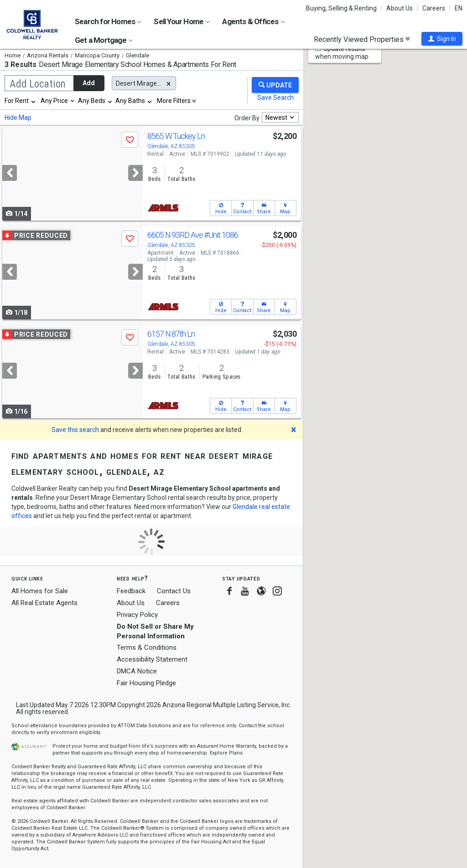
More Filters (174, 101)
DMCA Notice (137, 671)
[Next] (135, 173)
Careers (434, 8)
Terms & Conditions (147, 647)
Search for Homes (108, 21)
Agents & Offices (253, 21)
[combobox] (21, 101)
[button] (442, 39)
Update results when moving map (342, 53)
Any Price (54, 101)
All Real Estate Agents (44, 603)
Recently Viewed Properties (362, 39)
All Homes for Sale (40, 591)
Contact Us (174, 591)
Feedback (131, 591)
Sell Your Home (182, 21)
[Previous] (10, 173)
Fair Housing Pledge (146, 683)
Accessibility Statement (152, 659)
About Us (400, 8)
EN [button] (459, 8)
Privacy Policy (137, 615)
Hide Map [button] (18, 118)
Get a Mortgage (104, 40)
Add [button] (89, 83)
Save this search (75, 430)
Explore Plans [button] (226, 753)
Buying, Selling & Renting (341, 8)
